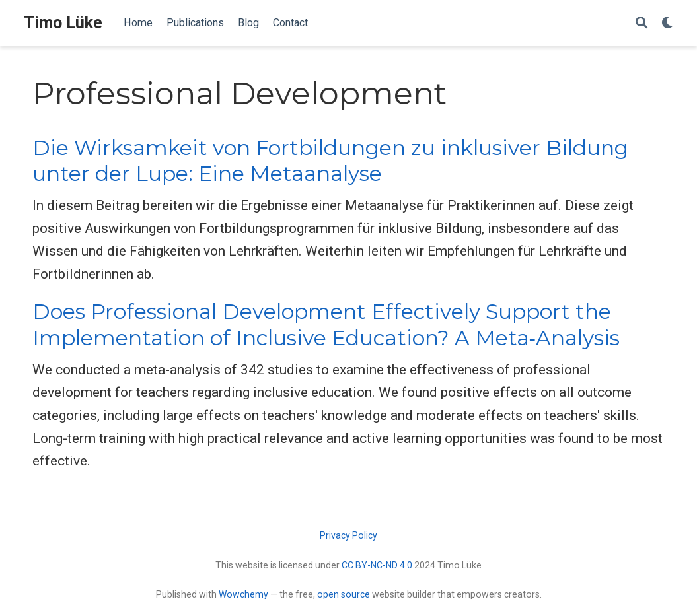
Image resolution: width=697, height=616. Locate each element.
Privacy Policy (348, 535)
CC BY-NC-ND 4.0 (377, 565)
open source (344, 594)
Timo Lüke (63, 23)
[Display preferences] (667, 23)
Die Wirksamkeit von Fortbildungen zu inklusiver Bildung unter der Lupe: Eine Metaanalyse (330, 161)
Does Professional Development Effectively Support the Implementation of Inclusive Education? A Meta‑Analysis (326, 325)
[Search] (642, 23)
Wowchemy (243, 594)
